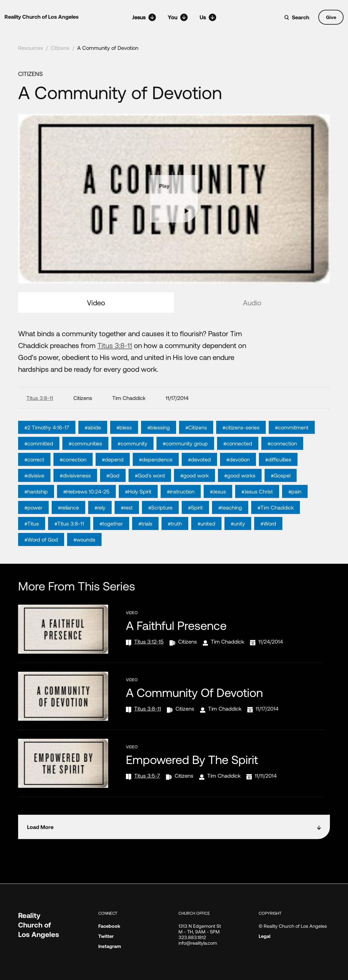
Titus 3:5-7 (147, 776)
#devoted (199, 471)
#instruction (181, 503)
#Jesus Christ (257, 503)
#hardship (36, 503)
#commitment (292, 439)
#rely (100, 519)
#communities (85, 455)
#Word (268, 535)
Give (331, 17)
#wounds (84, 551)
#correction (73, 471)
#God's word (150, 487)
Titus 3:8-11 (115, 345)
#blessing (159, 439)
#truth (175, 535)
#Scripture (160, 519)
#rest (127, 519)
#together (111, 535)
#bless (124, 439)
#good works (240, 487)
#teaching (230, 519)
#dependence (156, 471)
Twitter (106, 936)
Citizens (60, 48)
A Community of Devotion (108, 48)
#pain (295, 503)
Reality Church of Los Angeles (42, 17)
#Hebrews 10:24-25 (86, 503)
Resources (31, 48)
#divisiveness (75, 487)
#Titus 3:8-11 (69, 535)
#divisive (34, 487)
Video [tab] (96, 302)
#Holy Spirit (138, 503)
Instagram (110, 946)
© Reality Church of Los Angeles (293, 926)
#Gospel (281, 487)
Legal (265, 936)
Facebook (109, 926)
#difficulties (278, 471)
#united (206, 535)
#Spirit (195, 519)
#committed (39, 455)
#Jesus (218, 503)
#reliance (68, 519)
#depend (113, 471)
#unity (238, 535)
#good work (194, 487)
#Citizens (196, 439)
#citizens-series (241, 439)
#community (132, 455)
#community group (185, 455)
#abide (93, 439)
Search (301, 17)
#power (33, 519)
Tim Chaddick (227, 641)
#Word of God (41, 551)
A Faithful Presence (176, 625)
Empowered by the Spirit (192, 759)
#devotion (238, 471)
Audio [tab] (252, 302)
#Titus (32, 535)
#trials (145, 535)
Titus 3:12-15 (149, 641)
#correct (34, 471)
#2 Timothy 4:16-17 (47, 439)
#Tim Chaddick (276, 519)
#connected (238, 455)
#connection (282, 455)
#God (113, 487)
